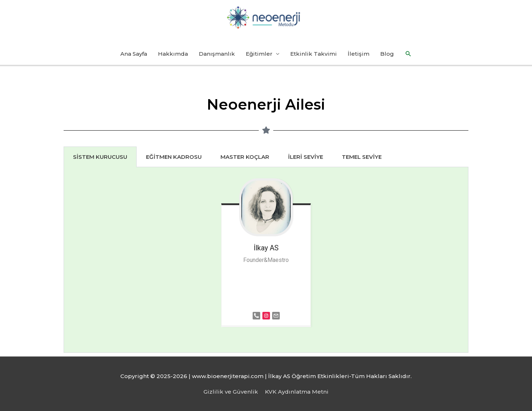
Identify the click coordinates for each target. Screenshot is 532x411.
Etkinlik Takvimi (314, 54)
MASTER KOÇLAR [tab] (245, 157)
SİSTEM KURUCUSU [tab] (100, 157)
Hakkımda (173, 54)
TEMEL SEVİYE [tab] (362, 157)
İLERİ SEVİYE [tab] (306, 157)
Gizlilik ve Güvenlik (231, 392)
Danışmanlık (217, 54)
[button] (408, 54)
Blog (387, 54)
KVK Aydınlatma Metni (297, 392)
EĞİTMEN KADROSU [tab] (174, 157)
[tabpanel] (266, 260)
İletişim (359, 54)
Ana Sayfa (134, 54)
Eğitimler (259, 54)
